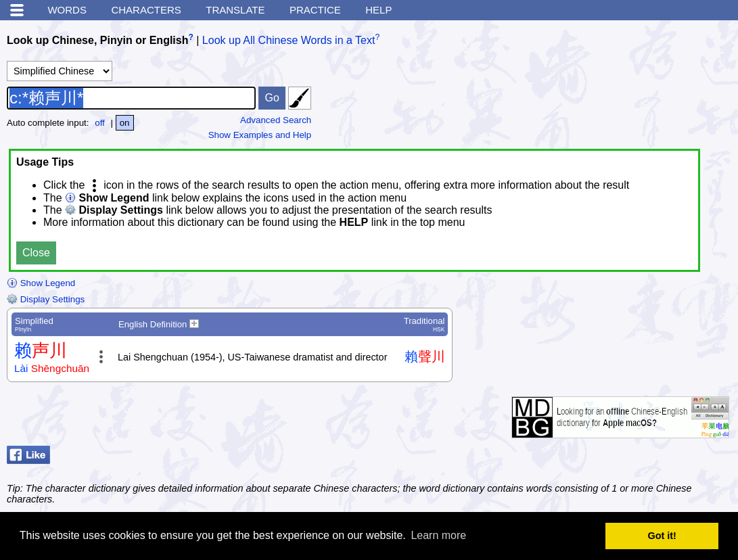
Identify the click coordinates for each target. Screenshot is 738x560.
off (100, 123)
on (125, 123)
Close (36, 253)
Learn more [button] (438, 535)
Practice (315, 10)
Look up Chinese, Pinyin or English (97, 40)
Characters (146, 10)
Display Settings (46, 299)
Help (378, 10)
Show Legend (41, 283)
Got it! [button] (662, 536)
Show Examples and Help (260, 135)
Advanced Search (276, 120)
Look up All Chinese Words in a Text (289, 40)
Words (67, 10)
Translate (235, 10)
